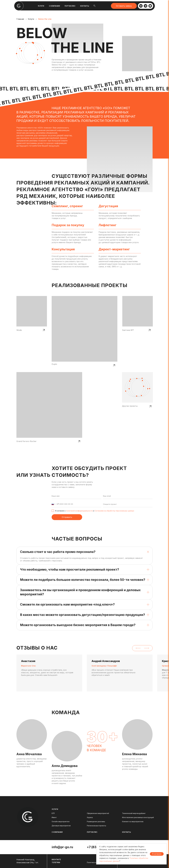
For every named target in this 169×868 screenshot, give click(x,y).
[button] (124, 6)
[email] (128, 496)
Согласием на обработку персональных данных (114, 511)
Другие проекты (130, 406)
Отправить (67, 517)
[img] (19, 6)
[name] (76, 496)
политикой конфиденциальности (79, 511)
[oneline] (128, 504)
